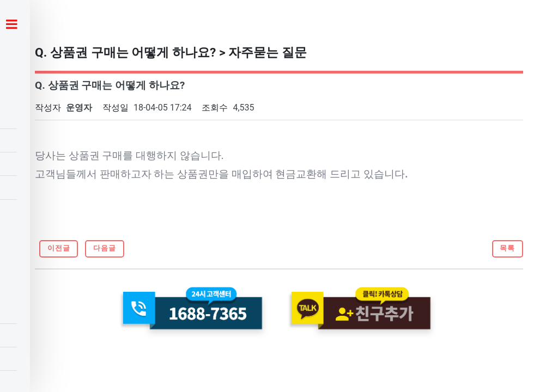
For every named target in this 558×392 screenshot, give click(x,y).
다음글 (105, 248)
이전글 (59, 248)
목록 (507, 248)
